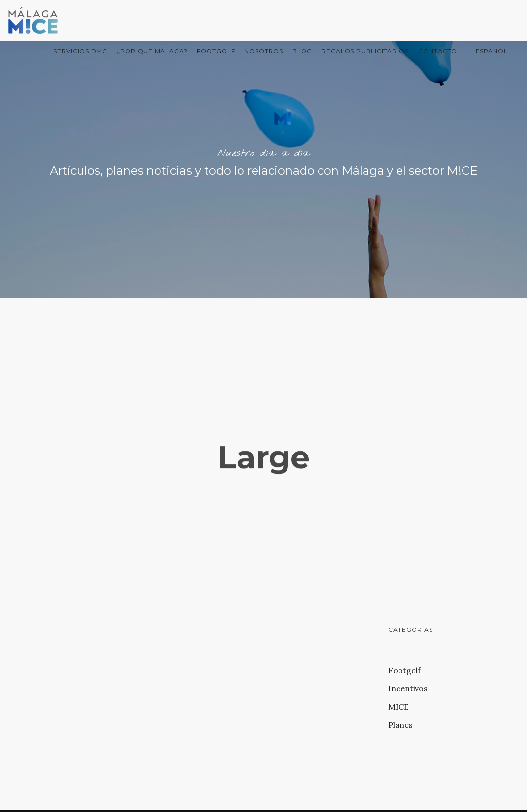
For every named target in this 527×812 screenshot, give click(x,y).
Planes (400, 725)
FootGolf (216, 51)
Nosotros (264, 51)
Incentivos (408, 688)
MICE (399, 707)
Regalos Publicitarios (365, 51)
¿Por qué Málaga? (152, 51)
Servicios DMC (80, 51)
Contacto (438, 51)
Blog (302, 51)
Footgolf (405, 670)
